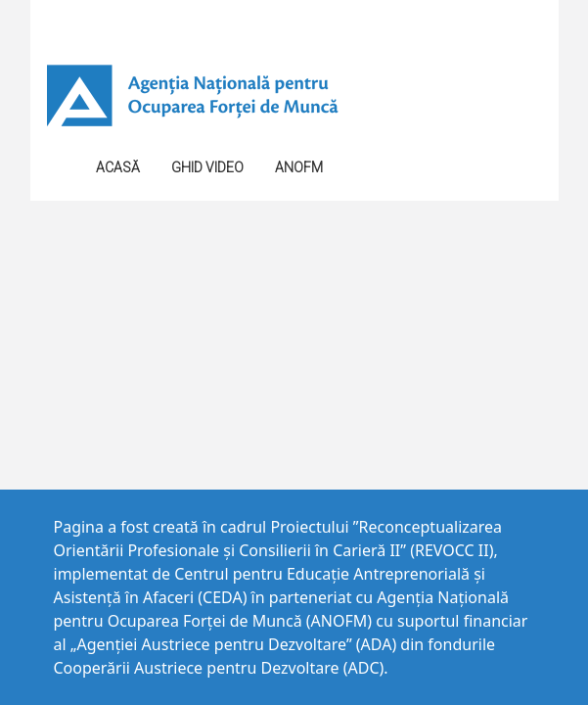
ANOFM (299, 167)
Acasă (118, 167)
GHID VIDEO (207, 167)
